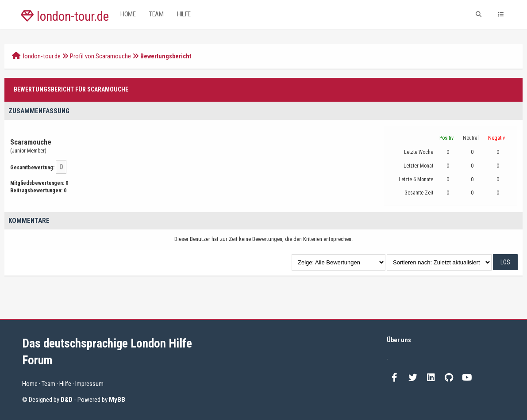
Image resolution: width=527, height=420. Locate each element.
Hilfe (184, 14)
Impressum (89, 384)
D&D (67, 400)
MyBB (117, 400)
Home (128, 14)
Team (156, 14)
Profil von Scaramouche (100, 56)
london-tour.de (65, 16)
